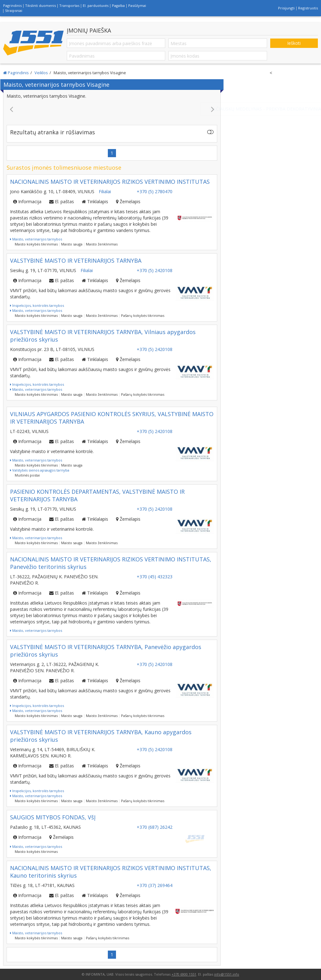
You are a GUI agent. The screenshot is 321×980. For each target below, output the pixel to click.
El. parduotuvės (96, 5)
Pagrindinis (12, 5)
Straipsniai (14, 10)
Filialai (105, 191)
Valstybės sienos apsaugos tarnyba (40, 470)
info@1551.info (227, 974)
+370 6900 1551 (184, 974)
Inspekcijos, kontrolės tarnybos (37, 305)
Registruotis (308, 8)
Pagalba (118, 5)
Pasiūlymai (137, 5)
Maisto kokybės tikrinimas (36, 244)
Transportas (69, 5)
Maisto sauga (72, 244)
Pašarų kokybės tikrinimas (143, 315)
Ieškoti (294, 43)
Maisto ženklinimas (102, 244)
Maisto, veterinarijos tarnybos (36, 239)
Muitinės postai (27, 475)
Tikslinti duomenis (40, 5)
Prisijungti (286, 8)
